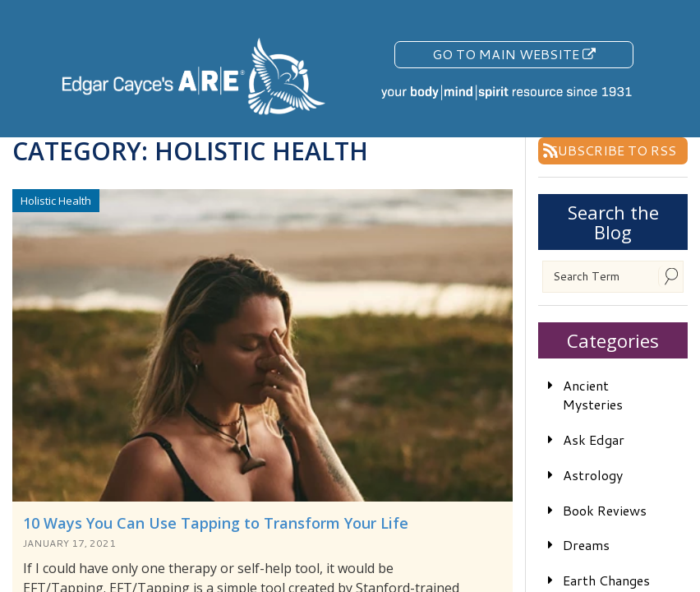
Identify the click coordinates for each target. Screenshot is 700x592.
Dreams (586, 545)
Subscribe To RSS (613, 150)
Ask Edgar (594, 439)
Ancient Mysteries (593, 395)
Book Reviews (605, 510)
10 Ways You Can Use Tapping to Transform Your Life (216, 523)
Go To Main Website (514, 54)
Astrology (593, 475)
